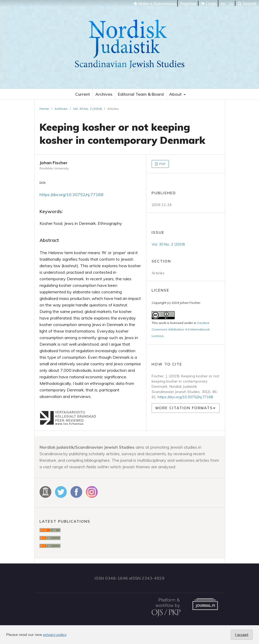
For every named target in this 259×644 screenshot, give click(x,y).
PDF (162, 164)
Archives (104, 94)
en (223, 3)
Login (209, 3)
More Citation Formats (184, 408)
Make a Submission (155, 3)
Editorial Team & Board (141, 94)
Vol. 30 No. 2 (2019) (87, 109)
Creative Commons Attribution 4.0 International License (181, 329)
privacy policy (55, 635)
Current (82, 94)
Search (247, 3)
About (176, 94)
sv (231, 3)
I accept (242, 635)
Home (44, 109)
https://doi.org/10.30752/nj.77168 (71, 195)
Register (188, 3)
